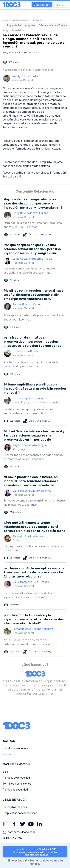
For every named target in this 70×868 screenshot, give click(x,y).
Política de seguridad (15, 790)
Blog (5, 772)
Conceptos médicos (15, 807)
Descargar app (42, 5)
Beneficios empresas (15, 748)
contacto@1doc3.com (19, 832)
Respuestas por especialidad (20, 813)
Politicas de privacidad (16, 778)
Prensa (7, 754)
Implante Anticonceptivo (21, 25)
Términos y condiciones (17, 784)
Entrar (60, 5)
